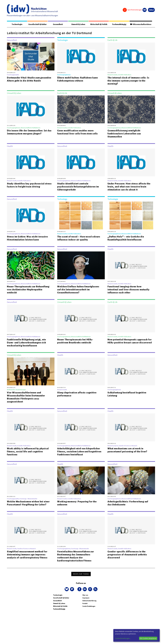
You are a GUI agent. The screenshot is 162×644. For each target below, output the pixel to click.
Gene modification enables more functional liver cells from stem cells (77, 132)
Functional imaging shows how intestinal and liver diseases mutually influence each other (128, 290)
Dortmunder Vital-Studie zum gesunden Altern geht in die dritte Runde (29, 79)
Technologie (17, 24)
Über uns (85, 595)
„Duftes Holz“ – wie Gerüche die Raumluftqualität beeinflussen (126, 238)
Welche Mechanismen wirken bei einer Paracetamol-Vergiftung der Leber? (28, 503)
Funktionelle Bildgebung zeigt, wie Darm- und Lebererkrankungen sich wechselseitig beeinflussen (26, 343)
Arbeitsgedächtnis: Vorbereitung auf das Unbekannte (128, 503)
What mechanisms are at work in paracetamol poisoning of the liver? (127, 450)
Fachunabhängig (119, 24)
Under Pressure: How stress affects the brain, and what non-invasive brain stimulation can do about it (129, 187)
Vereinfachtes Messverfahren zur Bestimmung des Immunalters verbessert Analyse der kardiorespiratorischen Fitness (76, 556)
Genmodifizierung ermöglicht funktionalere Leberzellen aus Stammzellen (124, 134)
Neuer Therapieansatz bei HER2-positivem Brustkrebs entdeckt (75, 341)
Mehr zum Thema (81, 574)
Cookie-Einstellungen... (123, 638)
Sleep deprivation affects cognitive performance (77, 394)
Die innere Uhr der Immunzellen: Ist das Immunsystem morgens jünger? (29, 132)
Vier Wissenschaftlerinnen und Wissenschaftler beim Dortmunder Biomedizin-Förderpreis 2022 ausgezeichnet (26, 397)
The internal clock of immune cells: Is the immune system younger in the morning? (128, 81)
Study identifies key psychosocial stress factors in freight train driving (29, 185)
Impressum (86, 598)
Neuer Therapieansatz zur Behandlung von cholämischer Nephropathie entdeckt (28, 290)
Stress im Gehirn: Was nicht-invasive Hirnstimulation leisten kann (27, 238)
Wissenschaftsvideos (141, 24)
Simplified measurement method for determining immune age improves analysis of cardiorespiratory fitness (27, 555)
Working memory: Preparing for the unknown (77, 503)
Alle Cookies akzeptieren (148, 638)
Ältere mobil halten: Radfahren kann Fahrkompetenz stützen (78, 79)
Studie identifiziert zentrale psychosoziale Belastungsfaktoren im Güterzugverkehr (78, 187)
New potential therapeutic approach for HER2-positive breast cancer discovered (130, 341)
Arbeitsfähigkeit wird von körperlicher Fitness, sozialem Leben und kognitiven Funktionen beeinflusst (79, 452)
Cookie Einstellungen (89, 606)
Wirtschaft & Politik (98, 24)
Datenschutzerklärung (89, 601)
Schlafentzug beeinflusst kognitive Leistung (127, 394)
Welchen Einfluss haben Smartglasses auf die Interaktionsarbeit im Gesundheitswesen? (78, 290)
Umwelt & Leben (78, 24)
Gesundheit (58, 24)
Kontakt (85, 604)
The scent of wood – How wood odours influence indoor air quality (79, 238)
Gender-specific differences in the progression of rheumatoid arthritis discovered (127, 555)
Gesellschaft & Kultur (37, 24)
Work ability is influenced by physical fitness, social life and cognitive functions (28, 452)
